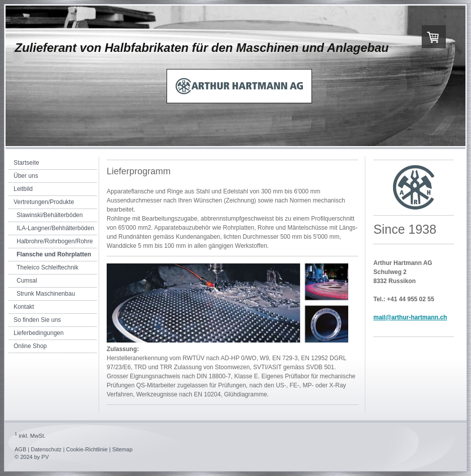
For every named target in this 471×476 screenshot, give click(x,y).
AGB (20, 449)
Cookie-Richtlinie (87, 449)
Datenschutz (46, 449)
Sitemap (122, 449)
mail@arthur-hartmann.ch (410, 317)
